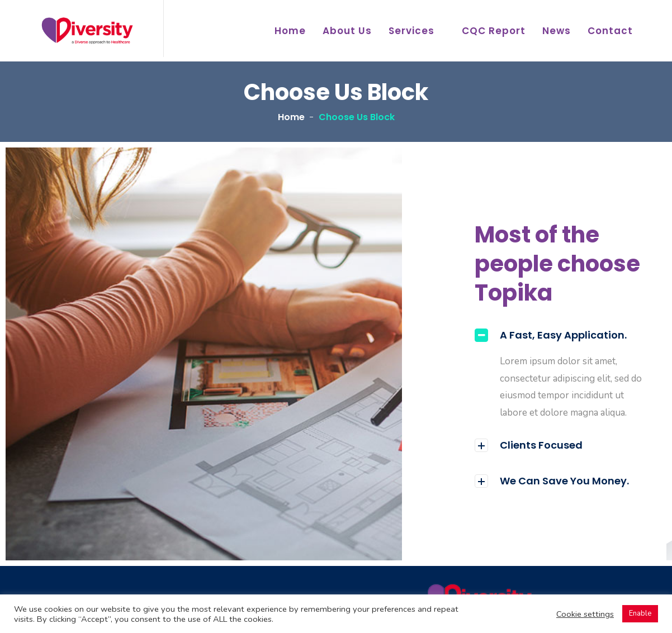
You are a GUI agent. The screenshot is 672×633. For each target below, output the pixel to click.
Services (411, 31)
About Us (347, 31)
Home (290, 31)
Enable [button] (640, 613)
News (557, 31)
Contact (610, 31)
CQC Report (494, 31)
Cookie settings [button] (585, 614)
